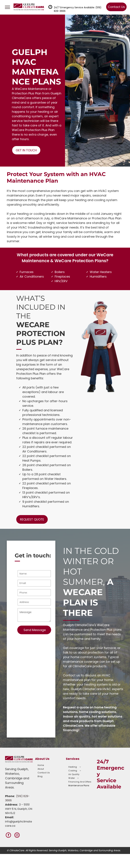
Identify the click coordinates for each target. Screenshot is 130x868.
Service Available (109, 784)
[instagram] (17, 836)
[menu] (7, 7)
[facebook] (8, 836)
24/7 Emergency (111, 768)
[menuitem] (50, 765)
